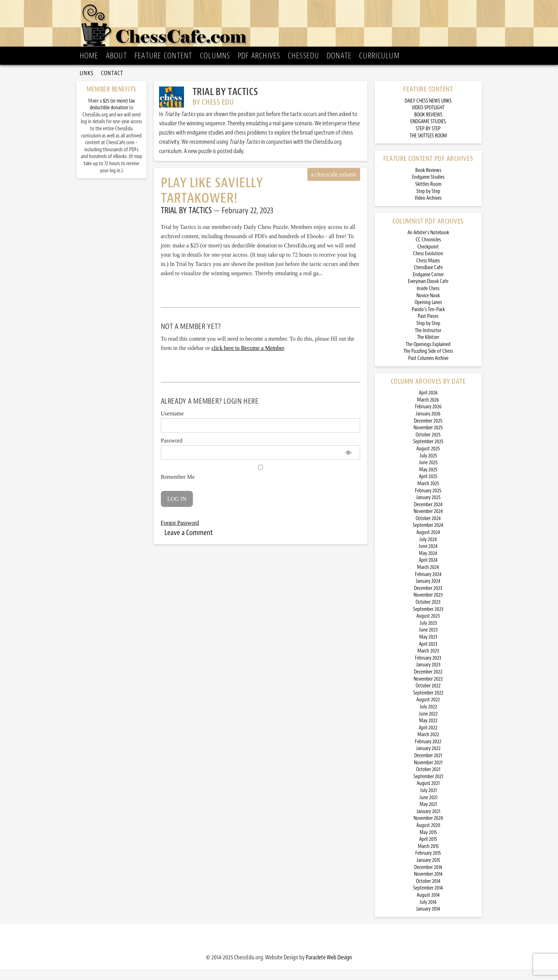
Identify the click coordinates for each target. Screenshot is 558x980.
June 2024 (428, 557)
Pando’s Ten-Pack (428, 321)
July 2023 (428, 634)
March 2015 (428, 857)
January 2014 (428, 920)
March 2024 (428, 578)
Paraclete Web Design (329, 968)
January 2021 (428, 822)
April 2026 (428, 404)
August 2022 (428, 711)
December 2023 (428, 599)
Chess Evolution (428, 265)
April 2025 (428, 488)
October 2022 (428, 697)
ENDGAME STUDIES (428, 133)
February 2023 (428, 669)
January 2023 (428, 676)
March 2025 (428, 495)
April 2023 (428, 655)
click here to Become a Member (248, 359)
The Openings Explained (428, 355)
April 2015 (428, 850)
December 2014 (428, 878)
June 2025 (428, 474)
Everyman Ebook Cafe (428, 292)
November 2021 (428, 774)
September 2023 (428, 620)
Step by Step (428, 202)
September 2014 (428, 899)
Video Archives (428, 209)
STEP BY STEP (428, 140)
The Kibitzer (428, 348)
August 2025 (428, 460)
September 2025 (428, 453)
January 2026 (428, 425)
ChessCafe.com (281, 25)
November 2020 (428, 829)
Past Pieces (428, 327)
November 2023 (428, 606)
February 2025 (428, 502)
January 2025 (428, 509)
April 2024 (428, 571)
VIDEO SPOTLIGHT (428, 119)
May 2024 (428, 564)
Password (172, 452)
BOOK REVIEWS (428, 126)
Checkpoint (428, 258)
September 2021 (428, 788)
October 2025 (428, 446)
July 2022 (428, 718)
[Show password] (349, 463)
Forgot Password (180, 534)
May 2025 (428, 481)
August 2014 (428, 906)
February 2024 (428, 585)
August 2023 (428, 627)
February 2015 (428, 864)
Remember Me (260, 483)
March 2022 (428, 746)
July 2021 (428, 801)
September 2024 (428, 536)
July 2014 (428, 913)
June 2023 (428, 641)
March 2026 (428, 411)
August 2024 (428, 543)
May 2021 (428, 815)
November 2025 (428, 439)
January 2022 (428, 759)
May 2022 (428, 732)
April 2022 (428, 739)
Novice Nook (428, 307)
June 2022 (428, 725)
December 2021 (428, 767)
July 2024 (428, 551)
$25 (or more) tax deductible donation (112, 116)
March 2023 (428, 662)
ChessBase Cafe (428, 279)
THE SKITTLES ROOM (428, 147)
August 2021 (428, 794)
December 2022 (428, 683)
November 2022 (428, 690)
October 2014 (428, 892)
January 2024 (428, 592)
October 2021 (428, 780)
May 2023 (428, 648)
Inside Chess (428, 300)
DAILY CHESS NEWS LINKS (428, 112)
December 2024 (428, 516)
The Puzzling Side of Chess (428, 362)
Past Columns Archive (428, 369)
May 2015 (428, 843)
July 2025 (428, 467)
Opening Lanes (428, 313)
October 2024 (428, 530)
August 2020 (428, 836)
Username (172, 425)
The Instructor (428, 342)
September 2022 (428, 704)
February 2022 (428, 753)
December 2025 (428, 432)
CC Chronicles (428, 251)
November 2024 (428, 522)
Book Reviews (428, 181)
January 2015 (428, 871)
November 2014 (428, 885)
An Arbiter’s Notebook (428, 244)
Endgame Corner (428, 286)
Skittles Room (428, 195)
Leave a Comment (189, 544)
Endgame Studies (428, 188)
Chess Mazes (428, 272)
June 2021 (428, 809)
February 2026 (428, 418)
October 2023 (428, 613)
